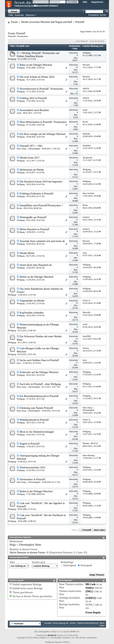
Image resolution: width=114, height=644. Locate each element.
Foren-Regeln (93, 612)
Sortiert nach (38, 562)
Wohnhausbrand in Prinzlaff (34, 420)
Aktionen (30, 15)
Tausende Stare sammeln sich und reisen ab (42, 241)
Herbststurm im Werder (32, 170)
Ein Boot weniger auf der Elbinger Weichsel (43, 134)
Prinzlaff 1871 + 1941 (31, 146)
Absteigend (85, 565)
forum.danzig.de (61, 623)
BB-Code (91, 584)
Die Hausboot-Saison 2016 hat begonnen (41, 182)
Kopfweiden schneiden (32, 313)
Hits (75, 49)
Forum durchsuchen (96, 41)
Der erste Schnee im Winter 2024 (37, 77)
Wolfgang (12, 59)
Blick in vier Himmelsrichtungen (37, 432)
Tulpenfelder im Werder (32, 301)
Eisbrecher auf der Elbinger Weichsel (39, 372)
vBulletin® (52, 635)
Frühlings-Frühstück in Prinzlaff (37, 194)
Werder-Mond (27, 253)
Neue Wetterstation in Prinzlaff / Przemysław (43, 122)
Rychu (19, 208)
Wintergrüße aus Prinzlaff (33, 217)
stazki (19, 113)
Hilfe (85, 2)
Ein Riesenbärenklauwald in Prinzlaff (39, 396)
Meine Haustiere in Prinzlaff (35, 229)
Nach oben (100, 530)
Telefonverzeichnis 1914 (32, 467)
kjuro (19, 363)
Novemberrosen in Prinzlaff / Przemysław (42, 89)
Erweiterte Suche (97, 15)
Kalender (19, 15)
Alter (12, 562)
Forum (14, 11)
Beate (38, 545)
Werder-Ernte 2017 (30, 158)
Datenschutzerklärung (88, 623)
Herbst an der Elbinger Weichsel (37, 277)
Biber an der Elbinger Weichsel (36, 65)
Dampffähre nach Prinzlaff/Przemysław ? (41, 205)
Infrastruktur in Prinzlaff (32, 479)
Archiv (73, 623)
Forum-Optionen (81, 41)
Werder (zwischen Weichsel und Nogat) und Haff (47, 22)
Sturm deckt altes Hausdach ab (36, 265)
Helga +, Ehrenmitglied (22, 545)
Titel (12, 46)
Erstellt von (23, 46)
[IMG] (89, 591)
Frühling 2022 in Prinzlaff (33, 98)
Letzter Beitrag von (93, 47)
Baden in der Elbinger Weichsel (36, 491)
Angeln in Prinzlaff (30, 444)
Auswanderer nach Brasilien (34, 110)
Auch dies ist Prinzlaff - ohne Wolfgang (40, 384)
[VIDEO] (91, 598)
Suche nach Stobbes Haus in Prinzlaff (39, 360)
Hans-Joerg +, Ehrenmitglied (28, 149)
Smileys (90, 588)
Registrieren (97, 2)
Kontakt (48, 623)
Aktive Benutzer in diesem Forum (27, 552)
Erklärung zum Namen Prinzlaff (36, 408)
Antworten (75, 46)
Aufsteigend (68, 565)
